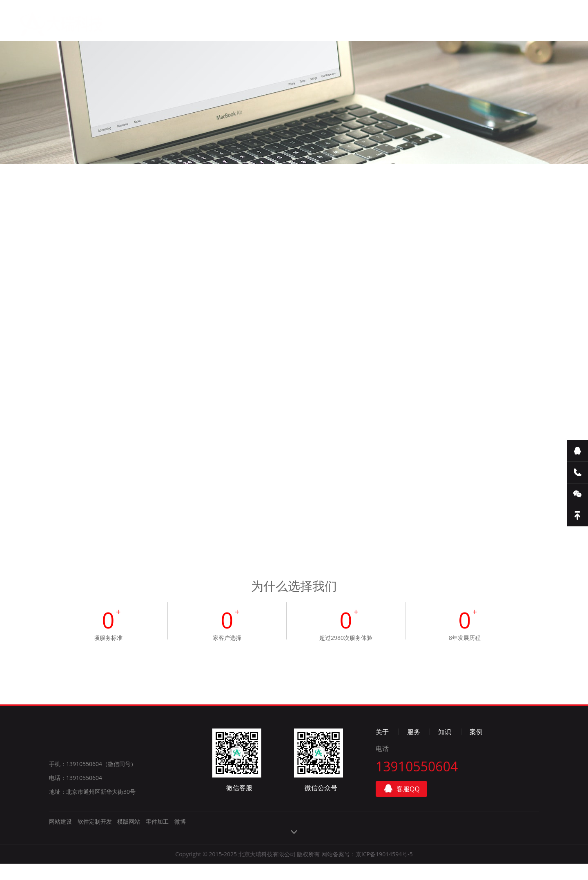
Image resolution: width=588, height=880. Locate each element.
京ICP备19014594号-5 (384, 870)
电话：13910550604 (76, 794)
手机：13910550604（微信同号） (93, 780)
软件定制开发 (95, 838)
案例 (323, 28)
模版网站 (129, 838)
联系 (363, 30)
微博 (180, 838)
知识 (282, 27)
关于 (202, 25)
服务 (242, 26)
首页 (161, 25)
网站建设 (60, 838)
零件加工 (157, 838)
